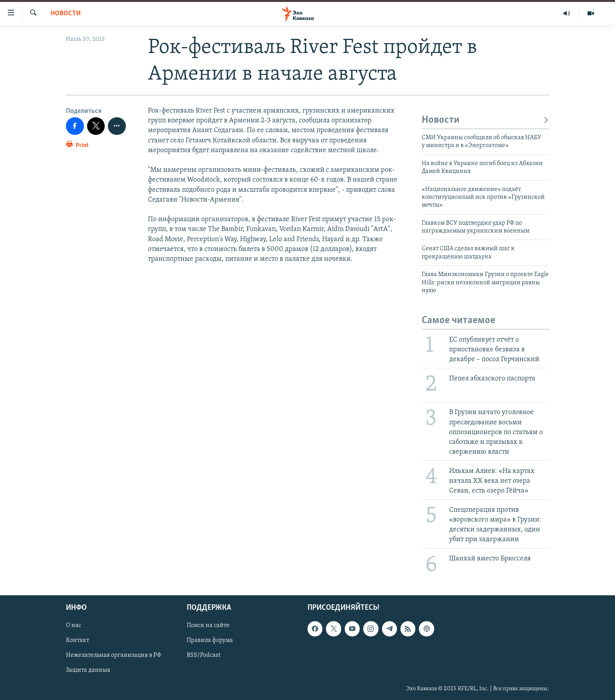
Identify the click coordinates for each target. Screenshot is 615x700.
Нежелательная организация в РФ (114, 656)
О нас (74, 625)
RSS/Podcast (204, 656)
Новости (66, 14)
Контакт (77, 641)
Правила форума (210, 641)
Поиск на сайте (208, 625)
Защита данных (88, 671)
